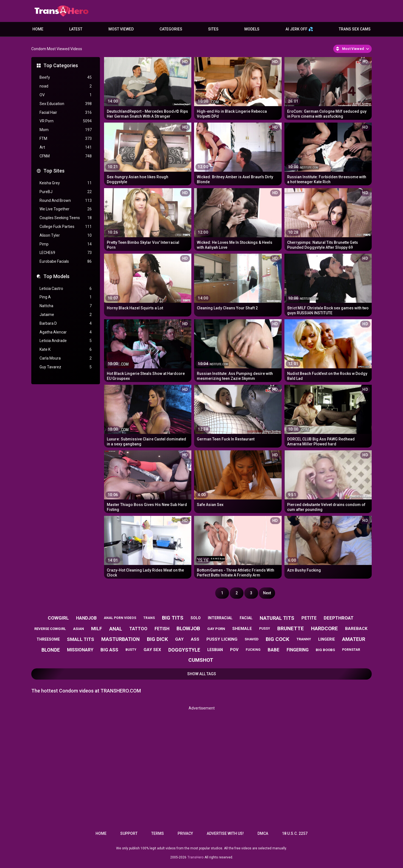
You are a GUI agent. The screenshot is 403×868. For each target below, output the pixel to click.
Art (66, 147)
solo (196, 618)
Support (129, 833)
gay (179, 639)
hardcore (324, 628)
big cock (278, 639)
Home (38, 29)
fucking (253, 650)
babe (274, 650)
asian (79, 629)
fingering (298, 650)
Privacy (185, 833)
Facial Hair (66, 113)
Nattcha (66, 306)
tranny (304, 639)
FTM (66, 139)
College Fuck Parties (66, 227)
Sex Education (66, 104)
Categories (171, 29)
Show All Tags (202, 674)
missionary (80, 650)
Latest (76, 29)
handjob (86, 618)
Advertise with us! (225, 833)
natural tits (277, 618)
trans (149, 618)
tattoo (138, 629)
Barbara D (66, 323)
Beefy (66, 77)
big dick (157, 639)
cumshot (201, 660)
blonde (51, 650)
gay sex (152, 650)
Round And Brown (66, 201)
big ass (109, 650)
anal (116, 629)
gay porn (216, 629)
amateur (354, 639)
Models (252, 29)
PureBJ (66, 192)
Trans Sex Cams (355, 29)
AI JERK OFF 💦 (299, 29)
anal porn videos (120, 618)
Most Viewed (121, 29)
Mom (66, 130)
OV (66, 95)
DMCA (263, 833)
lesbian (215, 650)
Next (267, 593)
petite (309, 618)
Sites (213, 29)
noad (66, 86)
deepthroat (339, 618)
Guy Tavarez (66, 367)
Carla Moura (66, 358)
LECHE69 (66, 253)
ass (195, 639)
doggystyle (184, 650)
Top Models (56, 276)
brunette (291, 628)
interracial (220, 618)
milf (97, 629)
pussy (265, 629)
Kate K (66, 350)
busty (131, 650)
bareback (356, 629)
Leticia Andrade (66, 341)
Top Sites (54, 171)
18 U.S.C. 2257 (295, 833)
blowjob (188, 628)
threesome (48, 639)
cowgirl (58, 618)
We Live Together (66, 209)
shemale (242, 629)
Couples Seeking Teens (66, 218)
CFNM (66, 156)
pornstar (351, 650)
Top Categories (61, 65)
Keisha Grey (66, 183)
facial (246, 618)
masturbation (121, 639)
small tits (81, 639)
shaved (252, 639)
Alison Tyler (66, 235)
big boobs (325, 650)
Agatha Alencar (66, 332)
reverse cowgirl (50, 629)
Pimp (66, 244)
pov (234, 650)
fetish (162, 629)
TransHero (195, 857)
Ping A (66, 297)
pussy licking (222, 639)
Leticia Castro (66, 289)
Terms (158, 833)
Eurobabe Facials (66, 261)
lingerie (327, 639)
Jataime (66, 315)
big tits (173, 618)
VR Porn (66, 121)
